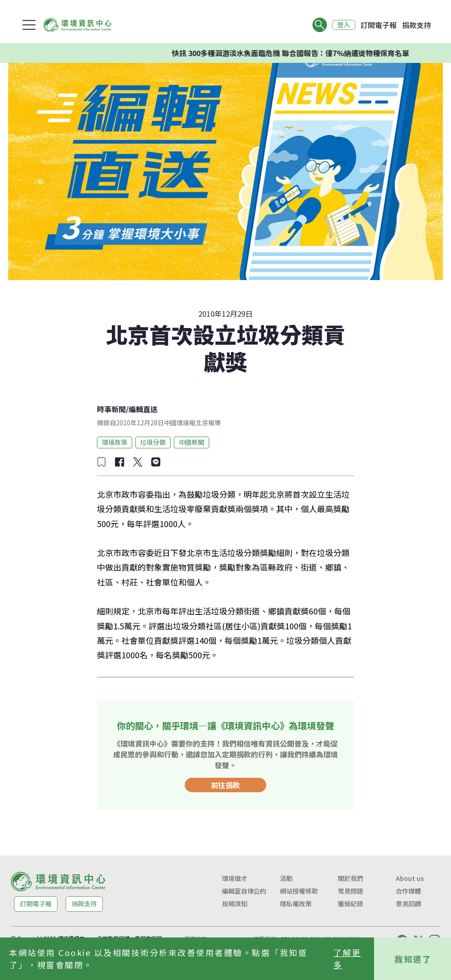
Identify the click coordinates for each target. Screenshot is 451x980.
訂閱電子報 (379, 25)
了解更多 (347, 959)
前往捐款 (225, 785)
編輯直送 (143, 409)
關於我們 (350, 878)
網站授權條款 (299, 891)
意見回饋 (408, 904)
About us (410, 878)
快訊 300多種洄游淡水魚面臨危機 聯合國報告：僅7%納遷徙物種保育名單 (291, 53)
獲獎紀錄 (350, 904)
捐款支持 (417, 25)
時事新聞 (111, 409)
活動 (286, 878)
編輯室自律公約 (244, 891)
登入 (343, 25)
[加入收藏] (101, 462)
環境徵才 (235, 878)
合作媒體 (408, 891)
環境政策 (115, 442)
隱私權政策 (296, 904)
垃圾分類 (153, 442)
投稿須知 (235, 904)
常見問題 (350, 891)
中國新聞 (192, 442)
